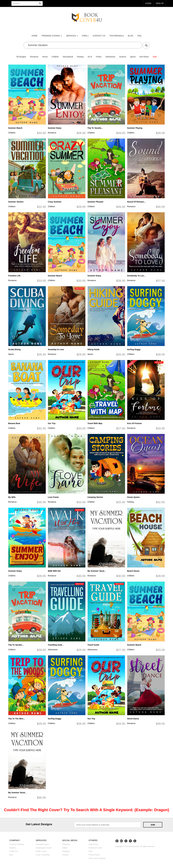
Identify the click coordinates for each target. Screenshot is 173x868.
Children (55, 57)
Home (34, 36)
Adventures (110, 57)
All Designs (21, 57)
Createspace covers (44, 848)
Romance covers (95, 848)
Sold (155, 57)
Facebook (66, 844)
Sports (133, 57)
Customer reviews (17, 844)
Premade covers (42, 844)
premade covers (52, 36)
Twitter (65, 848)
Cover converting (43, 855)
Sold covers (93, 844)
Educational (68, 57)
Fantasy (80, 57)
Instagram (66, 851)
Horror (45, 57)
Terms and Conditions (97, 858)
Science (123, 57)
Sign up (160, 3)
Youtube (65, 855)
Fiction (99, 57)
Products (13, 848)
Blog (131, 36)
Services (72, 36)
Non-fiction (144, 57)
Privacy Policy (94, 855)
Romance (34, 57)
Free (85, 36)
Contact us (99, 36)
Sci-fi (90, 57)
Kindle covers (41, 851)
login (148, 3)
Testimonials (117, 36)
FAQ (139, 36)
